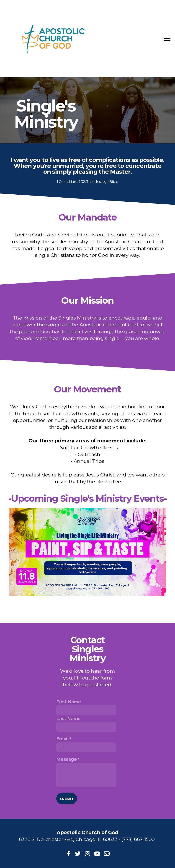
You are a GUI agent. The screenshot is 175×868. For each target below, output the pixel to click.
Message (66, 759)
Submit (67, 799)
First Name (69, 702)
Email (62, 739)
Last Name (68, 719)
